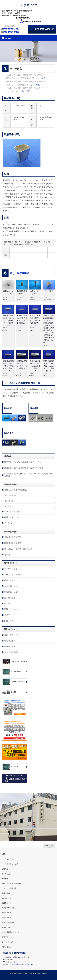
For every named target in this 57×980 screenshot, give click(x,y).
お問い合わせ (7, 947)
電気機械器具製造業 (13, 537)
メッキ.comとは (7, 859)
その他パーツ (10, 523)
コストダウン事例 (12, 635)
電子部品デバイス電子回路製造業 (18, 549)
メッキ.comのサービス (10, 864)
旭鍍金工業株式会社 (25, 973)
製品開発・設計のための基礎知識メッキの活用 (24, 468)
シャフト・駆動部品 (13, 512)
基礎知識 (5, 802)
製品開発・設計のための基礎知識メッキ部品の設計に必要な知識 (28, 475)
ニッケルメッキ (11, 569)
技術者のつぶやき (8, 826)
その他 (7, 555)
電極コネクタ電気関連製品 (15, 490)
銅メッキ (8, 604)
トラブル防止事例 (12, 652)
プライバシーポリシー (10, 942)
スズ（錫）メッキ (12, 586)
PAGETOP (49, 846)
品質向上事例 (10, 646)
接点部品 (8, 506)
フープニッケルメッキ (14, 575)
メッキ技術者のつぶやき (11, 932)
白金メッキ (9, 621)
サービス (5, 808)
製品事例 (5, 814)
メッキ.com (28, 5)
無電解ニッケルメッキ (14, 592)
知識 (3, 854)
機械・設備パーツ (12, 517)
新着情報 (5, 831)
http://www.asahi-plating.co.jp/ (22, 965)
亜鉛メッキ (9, 580)
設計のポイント (7, 820)
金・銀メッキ (10, 598)
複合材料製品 (9, 501)
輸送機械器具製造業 (13, 543)
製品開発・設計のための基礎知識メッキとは (23, 462)
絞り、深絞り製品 (19, 273)
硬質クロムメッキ (12, 609)
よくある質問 (7, 874)
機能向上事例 (10, 641)
